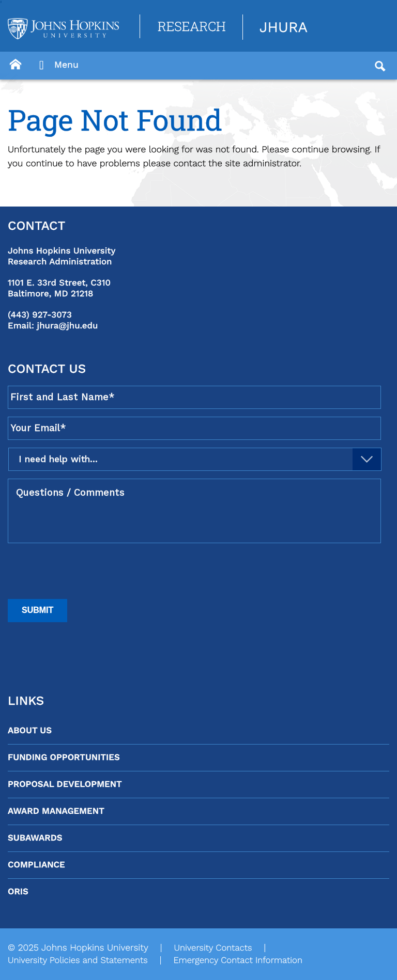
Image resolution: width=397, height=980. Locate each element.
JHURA (284, 27)
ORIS (18, 892)
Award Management (56, 811)
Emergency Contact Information (238, 960)
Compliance (36, 865)
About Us (30, 731)
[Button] (16, 65)
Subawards (35, 838)
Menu (56, 66)
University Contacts (213, 948)
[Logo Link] (63, 29)
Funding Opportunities (64, 757)
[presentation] (86, 571)
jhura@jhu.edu (68, 326)
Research (192, 26)
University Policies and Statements (78, 960)
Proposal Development (65, 784)
